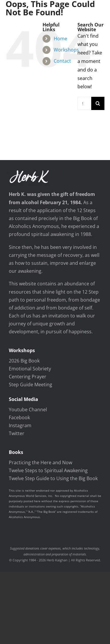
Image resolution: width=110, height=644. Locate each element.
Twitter (17, 433)
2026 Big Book (24, 361)
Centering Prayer (28, 377)
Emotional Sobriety (30, 369)
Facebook (19, 417)
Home (60, 39)
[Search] (98, 103)
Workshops (66, 50)
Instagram (20, 425)
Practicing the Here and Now (40, 462)
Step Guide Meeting (31, 385)
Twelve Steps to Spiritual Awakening (48, 470)
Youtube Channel (28, 410)
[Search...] (84, 103)
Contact (62, 61)
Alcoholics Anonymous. (25, 517)
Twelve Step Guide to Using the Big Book (53, 478)
